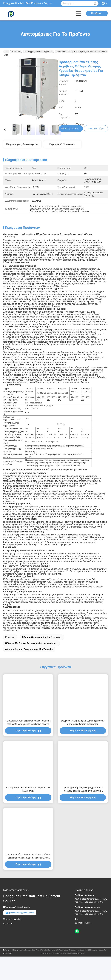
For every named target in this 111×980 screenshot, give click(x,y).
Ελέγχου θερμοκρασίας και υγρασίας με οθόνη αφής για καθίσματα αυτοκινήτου (83, 727)
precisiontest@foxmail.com (20, 918)
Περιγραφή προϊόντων (63, 144)
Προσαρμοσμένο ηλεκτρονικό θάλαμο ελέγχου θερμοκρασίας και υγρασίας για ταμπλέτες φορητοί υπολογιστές (28, 861)
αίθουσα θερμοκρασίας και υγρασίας (41, 642)
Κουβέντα (97, 13)
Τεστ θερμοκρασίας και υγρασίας (38, 52)
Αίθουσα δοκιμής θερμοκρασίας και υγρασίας (29, 654)
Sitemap (16, 955)
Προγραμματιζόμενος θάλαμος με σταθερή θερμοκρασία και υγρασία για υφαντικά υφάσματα (83, 794)
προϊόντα (16, 52)
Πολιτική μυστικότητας (8, 957)
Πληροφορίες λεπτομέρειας (22, 144)
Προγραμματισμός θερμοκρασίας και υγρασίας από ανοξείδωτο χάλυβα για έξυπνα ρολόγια (28, 727)
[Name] (95, 3)
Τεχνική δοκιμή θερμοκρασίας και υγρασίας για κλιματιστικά (28, 794)
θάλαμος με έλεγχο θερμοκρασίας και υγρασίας (31, 648)
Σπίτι (6, 52)
